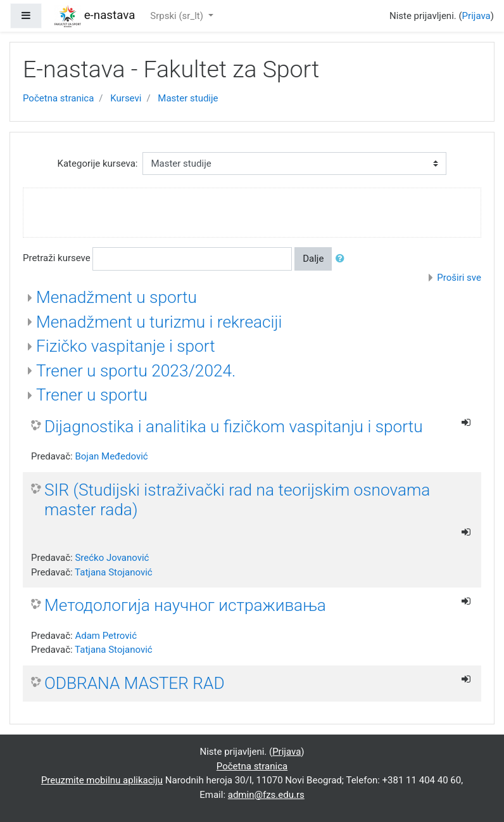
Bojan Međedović (111, 456)
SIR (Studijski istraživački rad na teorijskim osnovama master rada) (237, 500)
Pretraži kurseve (57, 258)
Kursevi (126, 98)
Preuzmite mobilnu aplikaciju (102, 780)
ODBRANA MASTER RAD (135, 683)
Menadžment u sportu (117, 297)
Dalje (313, 259)
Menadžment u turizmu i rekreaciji (159, 322)
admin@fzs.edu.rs (266, 795)
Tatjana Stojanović (114, 572)
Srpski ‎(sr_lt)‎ (178, 16)
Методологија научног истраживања (185, 605)
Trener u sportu (92, 395)
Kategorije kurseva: (98, 164)
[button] (343, 259)
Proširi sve (459, 278)
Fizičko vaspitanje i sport (126, 346)
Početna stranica (58, 98)
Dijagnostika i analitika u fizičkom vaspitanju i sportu (234, 427)
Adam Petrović (106, 636)
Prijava (476, 16)
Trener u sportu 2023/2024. (136, 371)
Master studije (188, 98)
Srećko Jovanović (112, 558)
